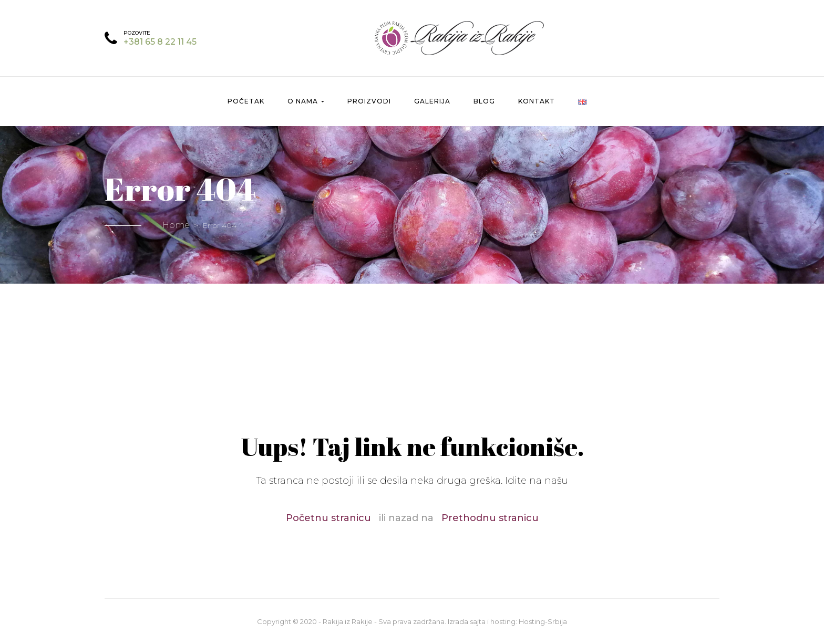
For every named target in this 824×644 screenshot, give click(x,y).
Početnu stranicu (328, 518)
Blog (484, 101)
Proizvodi (369, 101)
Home (176, 225)
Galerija (432, 101)
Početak (246, 101)
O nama (306, 101)
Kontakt (537, 101)
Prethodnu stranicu (490, 518)
